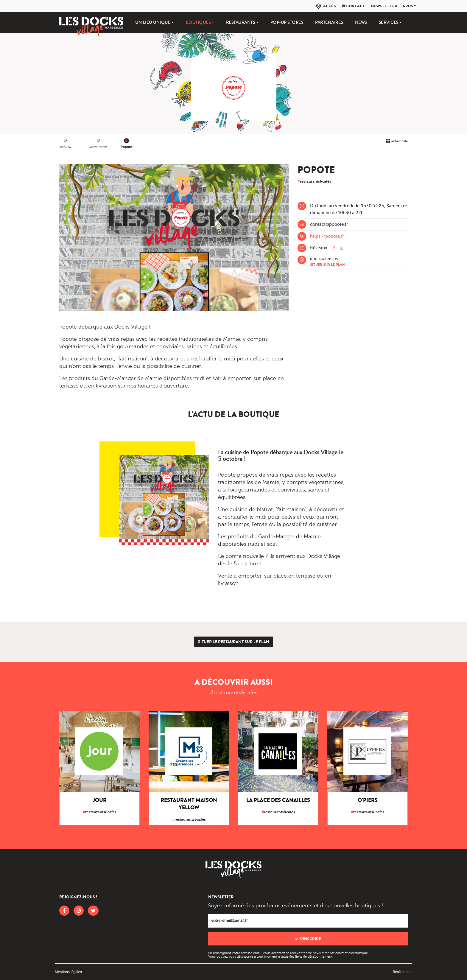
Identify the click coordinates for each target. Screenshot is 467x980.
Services (389, 22)
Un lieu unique (153, 22)
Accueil (65, 147)
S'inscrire (308, 939)
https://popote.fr (327, 236)
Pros (408, 6)
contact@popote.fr (329, 224)
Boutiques (198, 22)
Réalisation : (403, 972)
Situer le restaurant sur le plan (234, 642)
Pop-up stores (287, 22)
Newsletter (384, 6)
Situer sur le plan (327, 265)
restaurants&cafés (314, 181)
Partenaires (329, 22)
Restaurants (241, 22)
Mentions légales (68, 972)
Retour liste (399, 141)
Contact (354, 6)
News (361, 22)
